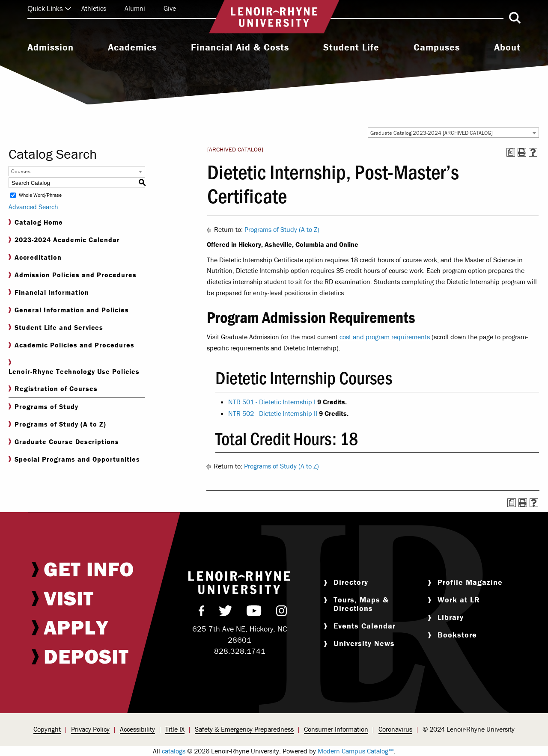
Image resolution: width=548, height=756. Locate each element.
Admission (51, 47)
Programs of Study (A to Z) (57, 424)
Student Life (351, 47)
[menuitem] (51, 48)
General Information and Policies (69, 310)
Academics (132, 47)
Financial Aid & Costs (240, 47)
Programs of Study (43, 407)
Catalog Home (36, 222)
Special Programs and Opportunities (74, 459)
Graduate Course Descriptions (64, 442)
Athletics (94, 8)
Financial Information (49, 292)
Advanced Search (33, 207)
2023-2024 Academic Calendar (64, 240)
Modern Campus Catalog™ (356, 751)
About (507, 47)
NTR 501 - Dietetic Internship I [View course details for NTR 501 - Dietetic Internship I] (272, 402)
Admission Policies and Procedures (73, 275)
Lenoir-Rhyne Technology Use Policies (74, 368)
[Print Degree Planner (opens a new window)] (511, 152)
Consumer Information (336, 729)
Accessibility (137, 729)
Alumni (135, 8)
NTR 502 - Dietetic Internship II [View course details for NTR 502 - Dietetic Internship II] (273, 413)
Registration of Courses (53, 389)
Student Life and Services (56, 328)
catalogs (174, 751)
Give (170, 8)
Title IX (175, 729)
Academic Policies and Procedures (71, 345)
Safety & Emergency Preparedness (244, 729)
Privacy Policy (90, 729)
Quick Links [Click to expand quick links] (49, 9)
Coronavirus (395, 729)
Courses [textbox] (21, 171)
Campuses (437, 47)
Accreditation (35, 257)
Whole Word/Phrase (40, 195)
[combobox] (453, 133)
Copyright (47, 729)
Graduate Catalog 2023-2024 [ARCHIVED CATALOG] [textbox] (432, 133)
